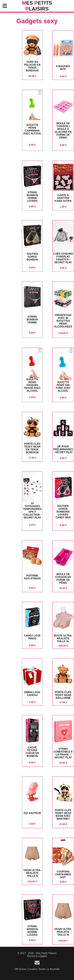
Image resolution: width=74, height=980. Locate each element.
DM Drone (20, 969)
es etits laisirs (37, 6)
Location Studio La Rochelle (44, 969)
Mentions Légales (37, 956)
